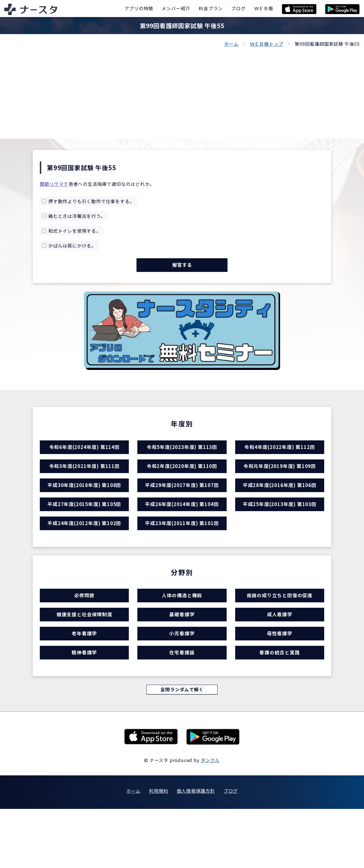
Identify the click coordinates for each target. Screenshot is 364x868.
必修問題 (84, 633)
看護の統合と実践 (280, 707)
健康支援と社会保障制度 (84, 657)
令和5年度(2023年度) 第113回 (182, 456)
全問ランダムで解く (182, 748)
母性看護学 (280, 682)
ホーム (231, 44)
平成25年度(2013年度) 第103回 (280, 530)
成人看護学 (280, 657)
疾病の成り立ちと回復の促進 (280, 633)
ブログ (231, 850)
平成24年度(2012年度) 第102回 (84, 554)
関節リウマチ (54, 184)
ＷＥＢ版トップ (267, 44)
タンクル (210, 819)
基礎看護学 (182, 657)
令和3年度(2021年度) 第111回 (84, 480)
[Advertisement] (182, 90)
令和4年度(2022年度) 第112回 (280, 456)
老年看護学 (84, 682)
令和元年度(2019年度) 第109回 (280, 480)
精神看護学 (84, 707)
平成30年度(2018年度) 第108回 (84, 505)
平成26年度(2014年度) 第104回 (182, 530)
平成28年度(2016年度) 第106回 (280, 505)
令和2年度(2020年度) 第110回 (182, 480)
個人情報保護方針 (196, 850)
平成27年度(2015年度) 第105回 (84, 530)
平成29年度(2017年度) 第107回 (182, 505)
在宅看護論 (182, 707)
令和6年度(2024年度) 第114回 (84, 456)
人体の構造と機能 (182, 633)
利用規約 (159, 850)
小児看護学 (182, 682)
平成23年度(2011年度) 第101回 (182, 554)
